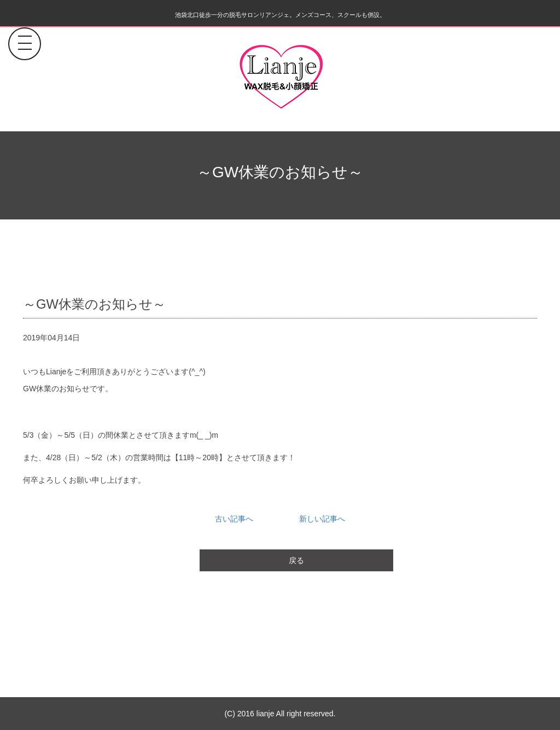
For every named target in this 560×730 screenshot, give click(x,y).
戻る (296, 560)
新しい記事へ (322, 519)
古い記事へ (234, 519)
